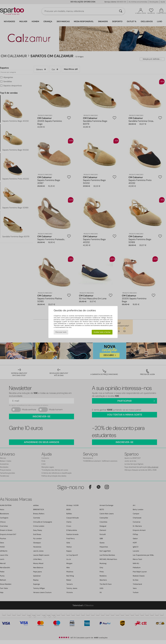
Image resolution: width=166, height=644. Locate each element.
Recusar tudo (61, 332)
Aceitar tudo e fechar (102, 332)
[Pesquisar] (121, 11)
